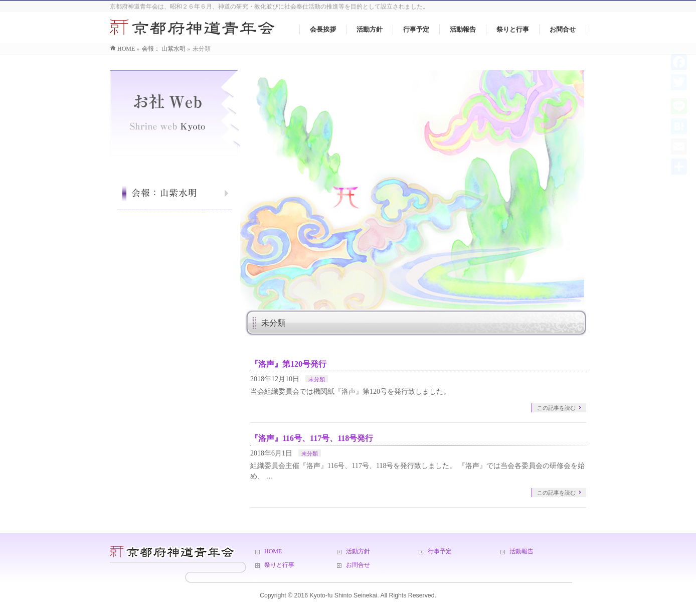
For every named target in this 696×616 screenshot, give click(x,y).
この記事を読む (556, 408)
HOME (273, 551)
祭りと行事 (279, 565)
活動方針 (358, 551)
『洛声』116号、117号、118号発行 (312, 438)
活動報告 (521, 551)
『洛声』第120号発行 (288, 364)
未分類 (317, 379)
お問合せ (358, 565)
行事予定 (440, 551)
